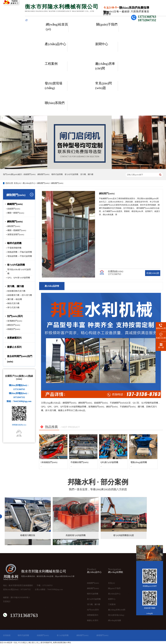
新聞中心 (102, 44)
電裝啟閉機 (12, 256)
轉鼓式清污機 (13, 303)
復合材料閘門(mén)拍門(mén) (20, 359)
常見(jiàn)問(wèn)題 (104, 86)
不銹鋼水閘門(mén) (79, 462)
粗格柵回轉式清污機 (16, 291)
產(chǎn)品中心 (55, 44)
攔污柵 (10, 299)
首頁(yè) (17, 183)
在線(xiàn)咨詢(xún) (153, 276)
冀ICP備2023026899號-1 (20, 597)
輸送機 (19, 299)
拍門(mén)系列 (15, 316)
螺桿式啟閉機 (57, 174)
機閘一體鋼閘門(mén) (17, 230)
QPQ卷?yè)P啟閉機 (109, 462)
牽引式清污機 (13, 308)
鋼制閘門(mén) (43, 174)
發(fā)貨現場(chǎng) (53, 86)
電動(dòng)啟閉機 (139, 462)
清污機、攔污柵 (94, 604)
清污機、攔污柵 (15, 286)
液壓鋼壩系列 (14, 338)
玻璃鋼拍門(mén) (15, 321)
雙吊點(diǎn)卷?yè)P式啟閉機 (19, 271)
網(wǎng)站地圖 (115, 620)
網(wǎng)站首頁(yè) (57, 27)
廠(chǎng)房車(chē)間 (105, 66)
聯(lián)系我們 (55, 103)
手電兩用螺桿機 (14, 248)
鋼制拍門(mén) (14, 325)
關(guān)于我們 (107, 24)
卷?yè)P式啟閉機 (71, 174)
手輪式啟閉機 (26, 252)
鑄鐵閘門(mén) (30, 174)
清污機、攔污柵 (87, 174)
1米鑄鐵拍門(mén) (49, 462)
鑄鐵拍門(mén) (14, 329)
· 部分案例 (98, 482)
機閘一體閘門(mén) (16, 213)
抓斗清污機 (27, 295)
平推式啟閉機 (26, 256)
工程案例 (51, 64)
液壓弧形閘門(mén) (16, 235)
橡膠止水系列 (14, 347)
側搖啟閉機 (12, 252)
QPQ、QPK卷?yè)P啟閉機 (19, 278)
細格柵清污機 (13, 295)
